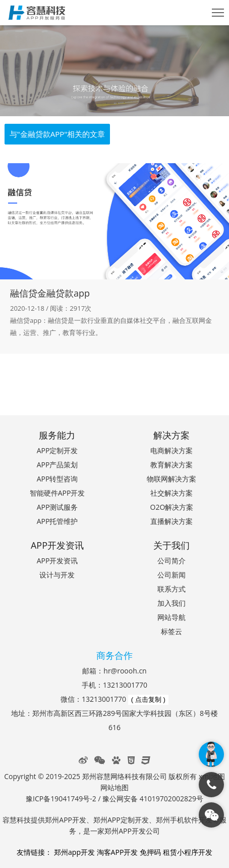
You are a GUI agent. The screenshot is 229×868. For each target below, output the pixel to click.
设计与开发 (57, 575)
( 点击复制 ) (148, 700)
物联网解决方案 (171, 479)
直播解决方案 (171, 521)
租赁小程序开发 (188, 852)
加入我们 (171, 603)
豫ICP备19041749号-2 (61, 799)
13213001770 (125, 685)
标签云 (171, 631)
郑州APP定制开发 (121, 820)
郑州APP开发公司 (132, 831)
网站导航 (171, 617)
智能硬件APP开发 (58, 493)
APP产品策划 (58, 465)
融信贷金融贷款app (50, 293)
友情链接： (34, 852)
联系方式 (171, 589)
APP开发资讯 (58, 561)
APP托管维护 (58, 521)
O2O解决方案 (172, 507)
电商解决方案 (171, 450)
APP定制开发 (58, 450)
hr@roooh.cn (125, 671)
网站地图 (115, 787)
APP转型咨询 (58, 479)
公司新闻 (171, 575)
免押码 (150, 852)
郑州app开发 (74, 852)
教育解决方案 (171, 465)
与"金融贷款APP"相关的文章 (58, 134)
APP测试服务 (58, 507)
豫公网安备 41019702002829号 (153, 799)
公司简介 (171, 561)
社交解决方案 (171, 493)
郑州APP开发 (66, 820)
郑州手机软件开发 (184, 820)
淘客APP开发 (118, 852)
